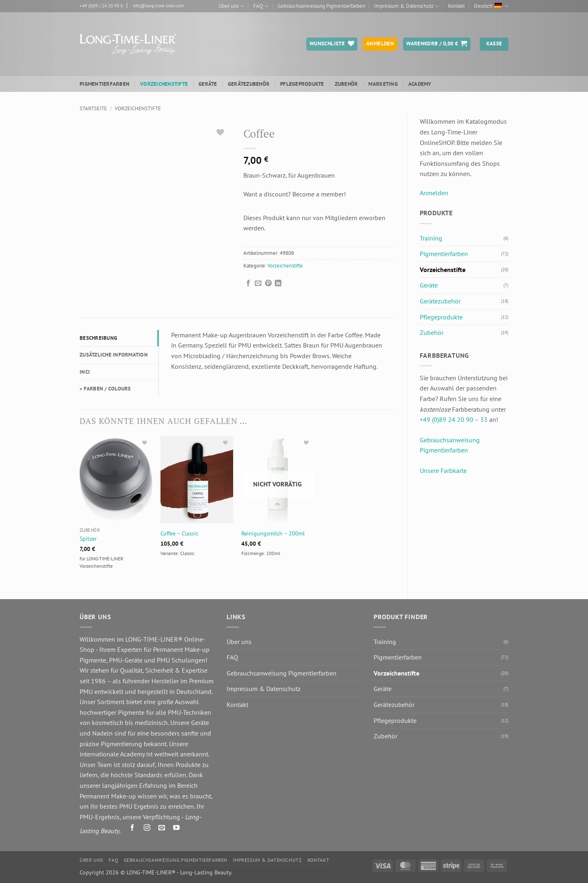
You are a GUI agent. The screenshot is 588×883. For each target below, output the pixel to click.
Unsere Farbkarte (443, 470)
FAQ (261, 6)
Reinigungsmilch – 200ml (273, 533)
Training (431, 238)
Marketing (383, 84)
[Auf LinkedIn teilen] (278, 283)
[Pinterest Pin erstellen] (268, 283)
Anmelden (434, 193)
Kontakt (456, 6)
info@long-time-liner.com (158, 6)
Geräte (208, 84)
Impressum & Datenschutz (406, 6)
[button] (437, 44)
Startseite (93, 108)
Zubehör (346, 84)
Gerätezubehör (249, 84)
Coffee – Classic (179, 533)
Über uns (231, 6)
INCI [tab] (85, 372)
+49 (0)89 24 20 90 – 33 (454, 419)
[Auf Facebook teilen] (248, 283)
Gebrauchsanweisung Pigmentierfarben (321, 6)
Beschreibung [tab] (98, 338)
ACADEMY (420, 84)
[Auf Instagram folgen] (147, 829)
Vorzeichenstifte (164, 84)
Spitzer (88, 539)
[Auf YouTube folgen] (177, 829)
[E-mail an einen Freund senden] (258, 283)
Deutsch (491, 6)
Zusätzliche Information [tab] (114, 355)
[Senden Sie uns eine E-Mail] (162, 829)
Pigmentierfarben (105, 84)
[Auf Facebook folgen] (133, 829)
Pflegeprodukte (302, 84)
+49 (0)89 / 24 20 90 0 (101, 6)
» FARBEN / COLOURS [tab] (105, 389)
